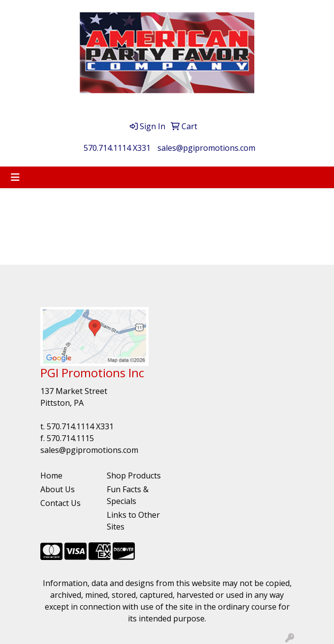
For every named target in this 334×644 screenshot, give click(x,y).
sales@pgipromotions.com (206, 148)
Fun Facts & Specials (128, 495)
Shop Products (134, 476)
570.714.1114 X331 (117, 148)
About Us (58, 489)
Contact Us (61, 503)
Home (51, 476)
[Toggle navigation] (15, 177)
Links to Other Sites (133, 521)
